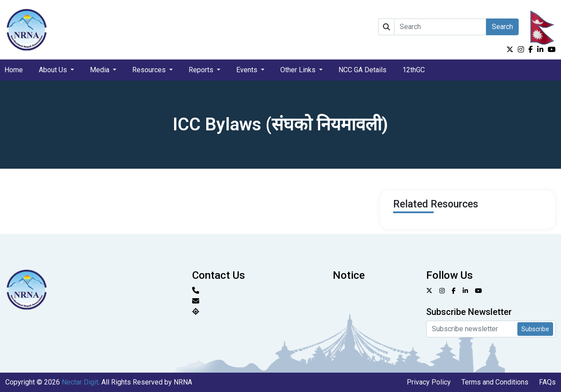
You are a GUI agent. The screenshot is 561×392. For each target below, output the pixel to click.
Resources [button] (150, 70)
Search (502, 27)
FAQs (547, 382)
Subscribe (535, 329)
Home (14, 70)
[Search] (440, 27)
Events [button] (248, 70)
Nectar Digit (80, 382)
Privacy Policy (429, 382)
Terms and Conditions (495, 382)
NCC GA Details (362, 70)
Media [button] (100, 70)
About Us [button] (54, 70)
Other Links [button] (299, 70)
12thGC (414, 70)
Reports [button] (202, 70)
